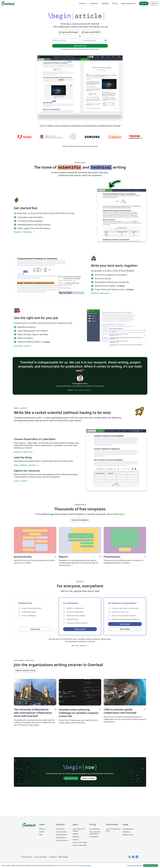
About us (42, 829)
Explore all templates (80, 520)
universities (93, 146)
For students (94, 837)
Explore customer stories (26, 670)
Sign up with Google (68, 32)
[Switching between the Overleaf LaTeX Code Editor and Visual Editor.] (122, 215)
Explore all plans (89, 778)
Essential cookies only (134, 865)
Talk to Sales (125, 629)
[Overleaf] (8, 3)
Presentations (125, 557)
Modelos (76, 834)
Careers (42, 832)
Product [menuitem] (82, 3)
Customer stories (62, 840)
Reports (80, 557)
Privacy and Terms (41, 857)
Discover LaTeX (23, 346)
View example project (26, 465)
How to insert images (80, 842)
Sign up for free (71, 778)
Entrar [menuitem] (154, 3)
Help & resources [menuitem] (128, 3)
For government (61, 835)
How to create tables (80, 845)
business (82, 146)
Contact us (126, 832)
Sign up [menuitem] (144, 3)
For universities (61, 832)
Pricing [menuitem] (115, 3)
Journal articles (35, 557)
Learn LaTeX (21, 481)
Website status (128, 835)
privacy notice (95, 49)
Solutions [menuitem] (94, 3)
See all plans (80, 646)
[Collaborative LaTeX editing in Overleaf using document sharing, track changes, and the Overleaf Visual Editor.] (80, 85)
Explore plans (80, 629)
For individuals (94, 829)
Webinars (76, 837)
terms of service (84, 49)
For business (60, 829)
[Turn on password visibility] (106, 40)
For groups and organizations (95, 833)
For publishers (61, 837)
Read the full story (80, 390)
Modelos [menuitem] (105, 3)
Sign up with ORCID (91, 32)
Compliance (53, 857)
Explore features (24, 232)
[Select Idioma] (63, 857)
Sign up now (35, 629)
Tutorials (76, 840)
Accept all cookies (151, 866)
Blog (41, 835)
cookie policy (86, 865)
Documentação (128, 829)
